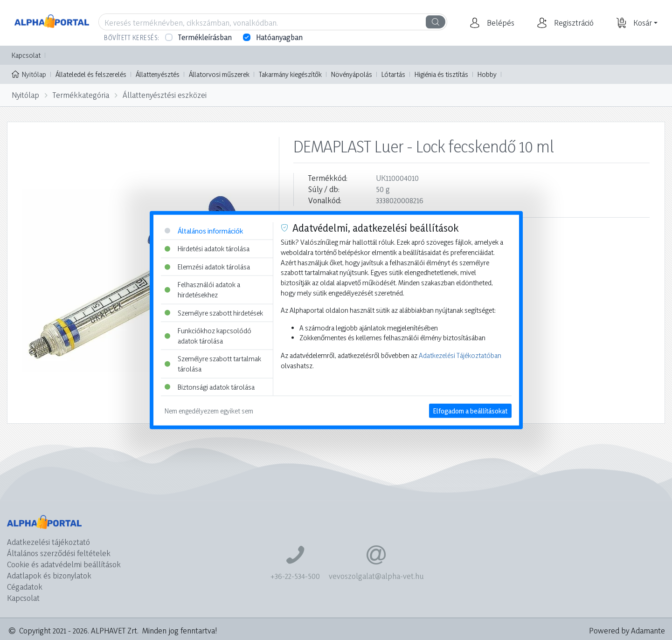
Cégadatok (25, 587)
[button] (499, 23)
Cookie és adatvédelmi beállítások (64, 564)
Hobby (487, 74)
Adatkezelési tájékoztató (48, 542)
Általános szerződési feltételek (59, 553)
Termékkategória (81, 95)
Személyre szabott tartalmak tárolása (213, 364)
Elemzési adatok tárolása (207, 266)
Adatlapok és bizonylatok (49, 575)
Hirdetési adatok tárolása (207, 249)
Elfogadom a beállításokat (470, 411)
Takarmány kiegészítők (290, 74)
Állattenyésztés (158, 74)
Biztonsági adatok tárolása (210, 387)
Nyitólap (29, 74)
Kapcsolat (26, 55)
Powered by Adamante (627, 630)
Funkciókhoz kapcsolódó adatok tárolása (208, 336)
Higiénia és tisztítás (441, 74)
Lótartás (393, 74)
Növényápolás (352, 74)
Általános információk (204, 231)
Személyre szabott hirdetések (214, 313)
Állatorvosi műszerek (219, 74)
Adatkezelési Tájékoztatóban (460, 355)
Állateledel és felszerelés (91, 74)
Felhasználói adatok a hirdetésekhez (202, 290)
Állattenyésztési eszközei (165, 95)
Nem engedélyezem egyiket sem (209, 411)
